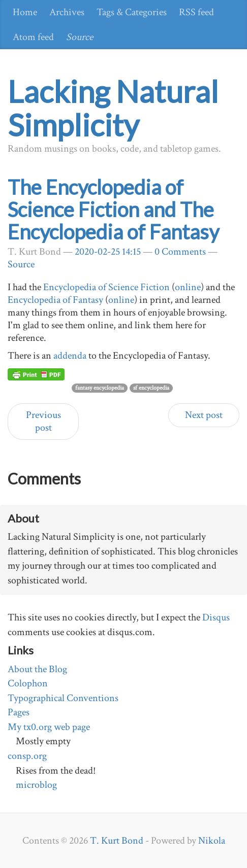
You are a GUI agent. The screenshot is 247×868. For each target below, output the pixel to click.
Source (80, 37)
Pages (19, 712)
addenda (70, 356)
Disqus (216, 617)
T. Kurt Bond (117, 841)
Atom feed (33, 37)
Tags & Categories (132, 12)
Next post (204, 415)
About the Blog (37, 669)
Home (25, 12)
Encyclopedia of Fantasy (55, 300)
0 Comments (180, 252)
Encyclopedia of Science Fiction (106, 287)
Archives (67, 12)
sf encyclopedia (151, 388)
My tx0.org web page (49, 727)
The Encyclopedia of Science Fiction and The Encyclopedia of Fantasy (113, 210)
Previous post (43, 421)
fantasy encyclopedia (100, 388)
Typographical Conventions (63, 698)
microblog (36, 785)
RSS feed (196, 12)
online (188, 287)
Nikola (212, 841)
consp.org (27, 756)
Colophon (28, 683)
